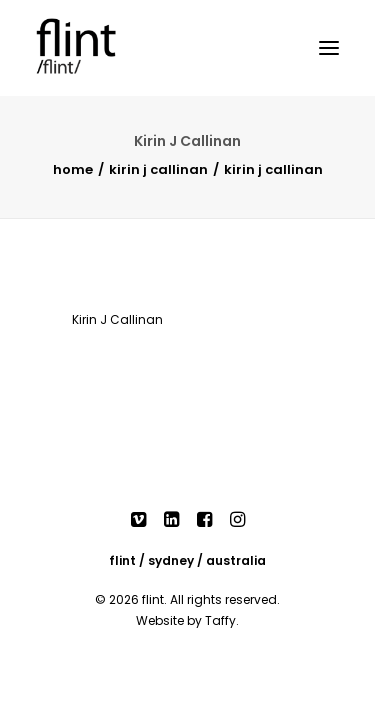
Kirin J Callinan (158, 169)
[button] (329, 48)
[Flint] (96, 48)
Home (73, 169)
